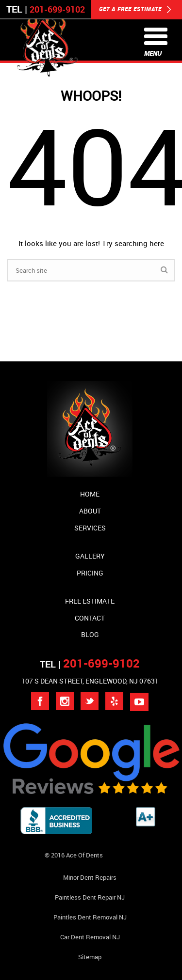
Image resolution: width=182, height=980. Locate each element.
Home (90, 494)
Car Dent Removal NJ (90, 937)
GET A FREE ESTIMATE (135, 10)
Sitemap (90, 957)
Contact (90, 618)
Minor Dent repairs (90, 877)
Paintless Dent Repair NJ (90, 897)
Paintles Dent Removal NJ (90, 917)
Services (90, 528)
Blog (90, 634)
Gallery (90, 556)
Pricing (90, 573)
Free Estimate (90, 601)
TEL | (90, 664)
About (90, 511)
